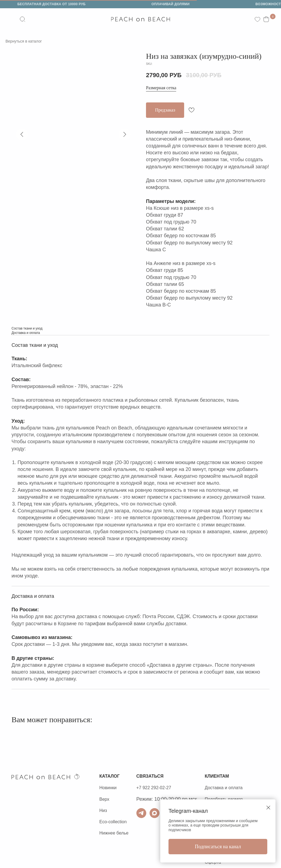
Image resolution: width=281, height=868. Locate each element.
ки (116, 788)
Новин (107, 788)
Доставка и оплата (248, 788)
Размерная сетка (163, 88)
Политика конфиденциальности (48, 822)
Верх (105, 800)
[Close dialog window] (268, 808)
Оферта (21, 833)
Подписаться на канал (218, 847)
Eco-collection (115, 822)
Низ (104, 811)
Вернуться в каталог (26, 41)
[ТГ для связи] (154, 814)
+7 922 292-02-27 (169, 788)
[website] (24, 19)
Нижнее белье (116, 833)
